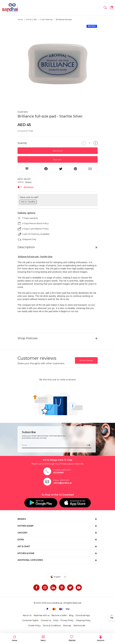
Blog (71, 615)
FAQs (56, 620)
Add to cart (58, 151)
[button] (105, 7)
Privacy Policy (67, 620)
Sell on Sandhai (28, 202)
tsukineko (23, 112)
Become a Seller (59, 615)
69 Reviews (29, 187)
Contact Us (46, 620)
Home (20, 19)
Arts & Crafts (31, 19)
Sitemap (67, 626)
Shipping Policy (83, 620)
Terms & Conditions (52, 626)
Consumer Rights (30, 620)
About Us (27, 615)
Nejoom (28, 182)
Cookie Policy (34, 626)
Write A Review (86, 360)
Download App (83, 615)
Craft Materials (46, 19)
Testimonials (79, 626)
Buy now (57, 159)
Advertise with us (42, 615)
